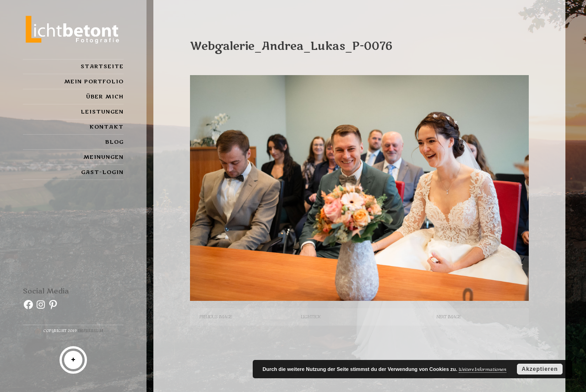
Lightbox (310, 317)
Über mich (105, 97)
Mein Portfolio (94, 82)
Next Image (448, 317)
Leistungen (102, 112)
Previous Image (215, 317)
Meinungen (103, 157)
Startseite (102, 66)
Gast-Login (102, 172)
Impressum (91, 331)
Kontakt (106, 127)
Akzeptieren (540, 369)
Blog (114, 142)
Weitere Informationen (483, 369)
